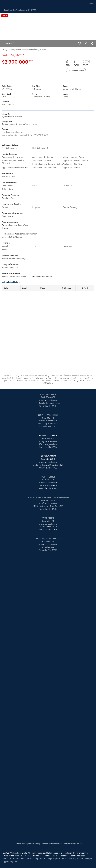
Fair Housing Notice (73, 844)
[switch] (79, 44)
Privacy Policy (34, 844)
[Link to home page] (2, 4)
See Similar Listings (76, 70)
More (91, 4)
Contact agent (8, 44)
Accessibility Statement (52, 844)
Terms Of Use (20, 844)
